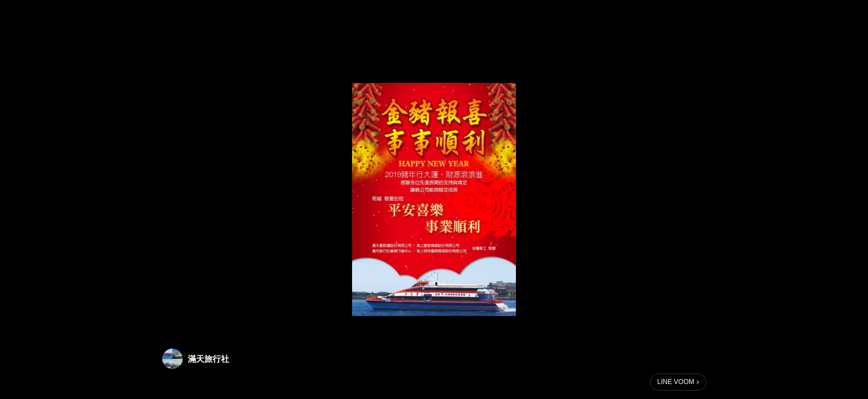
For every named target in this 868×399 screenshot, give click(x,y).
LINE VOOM (676, 382)
